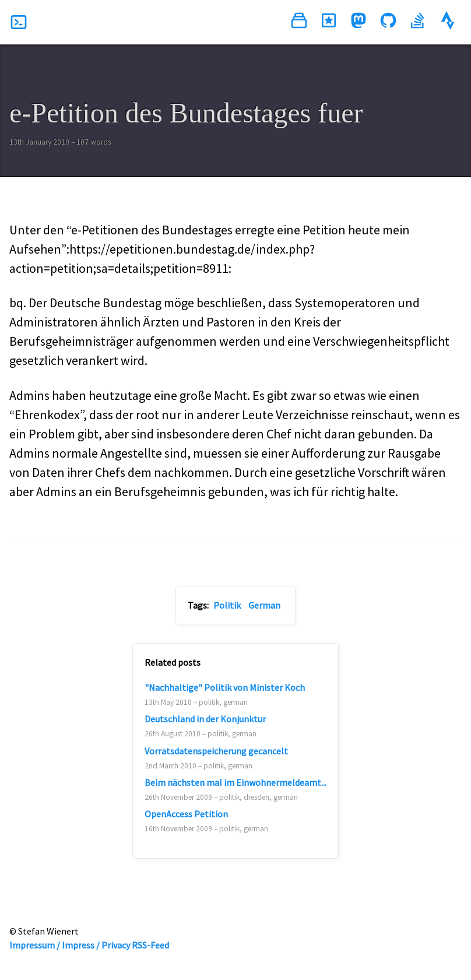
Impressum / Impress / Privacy (70, 945)
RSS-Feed (150, 945)
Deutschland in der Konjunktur (205, 719)
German (264, 605)
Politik (227, 605)
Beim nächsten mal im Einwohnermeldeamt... (235, 782)
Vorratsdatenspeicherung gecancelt (216, 751)
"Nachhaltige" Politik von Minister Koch (225, 687)
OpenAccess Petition (186, 814)
